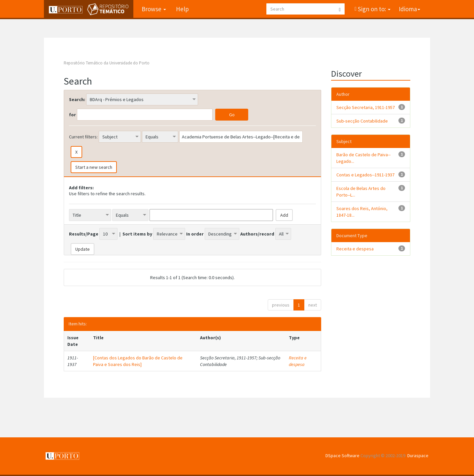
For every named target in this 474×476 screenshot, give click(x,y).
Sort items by (137, 234)
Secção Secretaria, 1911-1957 (366, 107)
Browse (154, 9)
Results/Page (84, 234)
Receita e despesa (298, 361)
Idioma (409, 9)
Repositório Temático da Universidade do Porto (107, 63)
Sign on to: (373, 9)
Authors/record (257, 234)
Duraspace (418, 456)
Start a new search (94, 167)
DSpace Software (342, 456)
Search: (77, 99)
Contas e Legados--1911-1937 (365, 175)
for (72, 115)
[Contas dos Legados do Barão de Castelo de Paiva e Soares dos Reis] (138, 361)
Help (182, 9)
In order (195, 234)
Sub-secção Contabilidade (362, 121)
